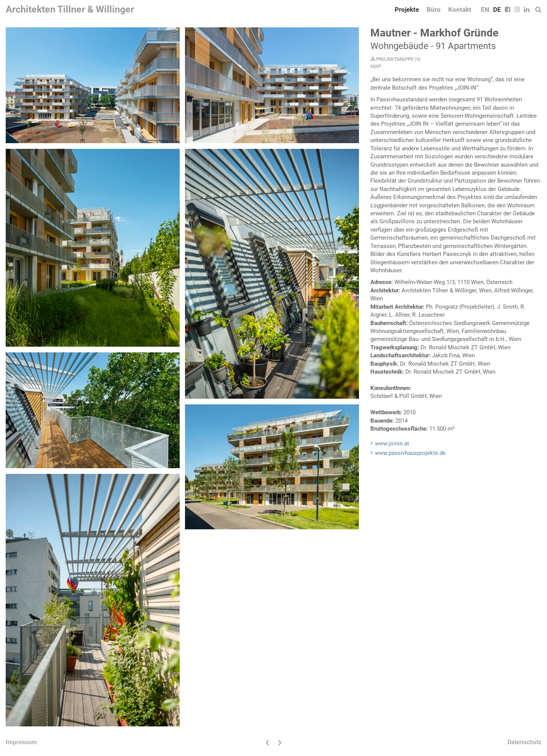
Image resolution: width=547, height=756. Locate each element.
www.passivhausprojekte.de (410, 453)
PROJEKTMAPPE (392, 59)
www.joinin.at (392, 443)
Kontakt (460, 9)
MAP (376, 66)
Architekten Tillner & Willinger (70, 9)
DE (497, 9)
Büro (434, 9)
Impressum (21, 742)
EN (485, 9)
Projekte (407, 9)
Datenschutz (524, 742)
